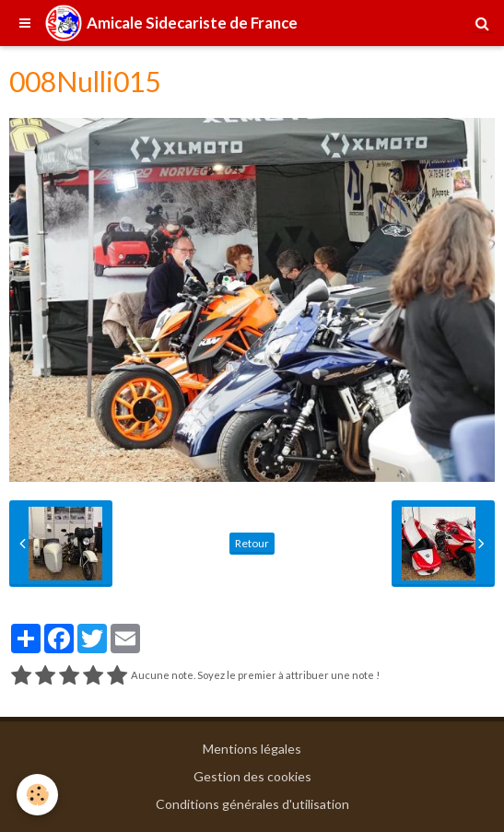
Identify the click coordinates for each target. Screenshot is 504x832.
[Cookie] (37, 795)
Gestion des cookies (252, 776)
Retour (252, 543)
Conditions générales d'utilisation (252, 804)
